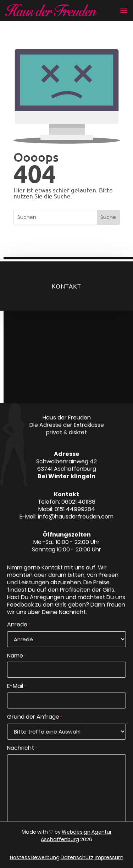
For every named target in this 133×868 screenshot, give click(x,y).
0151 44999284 (75, 514)
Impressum (109, 857)
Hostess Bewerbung (35, 857)
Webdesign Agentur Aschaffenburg (76, 836)
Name (17, 661)
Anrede (19, 630)
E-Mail (17, 691)
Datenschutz (77, 857)
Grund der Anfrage (35, 722)
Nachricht (22, 753)
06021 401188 (78, 506)
